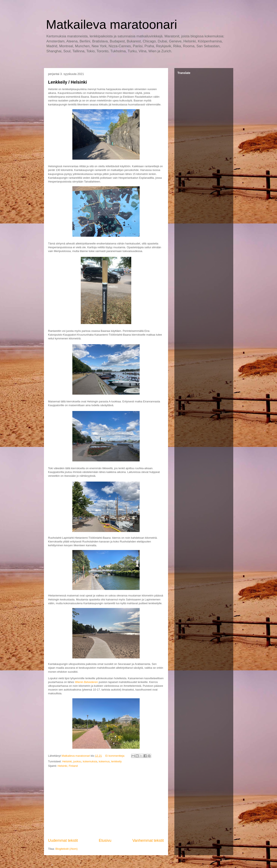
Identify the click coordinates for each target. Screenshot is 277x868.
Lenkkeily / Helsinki (68, 82)
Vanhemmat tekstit (148, 840)
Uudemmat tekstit (63, 840)
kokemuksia (90, 761)
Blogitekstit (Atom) (66, 849)
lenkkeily (117, 761)
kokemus (104, 761)
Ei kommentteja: (116, 756)
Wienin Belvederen (86, 682)
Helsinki (67, 761)
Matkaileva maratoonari (112, 24)
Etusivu (105, 840)
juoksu (77, 761)
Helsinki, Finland (68, 766)
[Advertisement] (106, 803)
